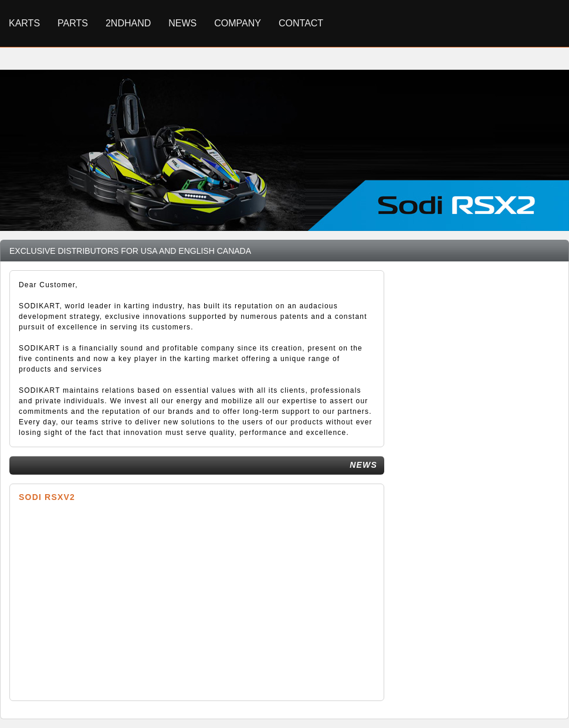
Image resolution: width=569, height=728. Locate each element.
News (182, 23)
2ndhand (128, 23)
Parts (73, 23)
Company (238, 23)
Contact (301, 23)
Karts (24, 23)
